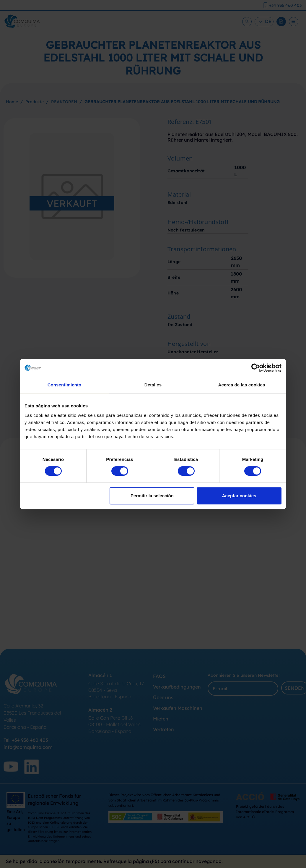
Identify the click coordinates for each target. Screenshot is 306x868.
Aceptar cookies (239, 496)
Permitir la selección (152, 496)
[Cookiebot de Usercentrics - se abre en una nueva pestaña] (256, 368)
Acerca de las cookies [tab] (242, 385)
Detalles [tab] (153, 385)
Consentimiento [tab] (65, 385)
